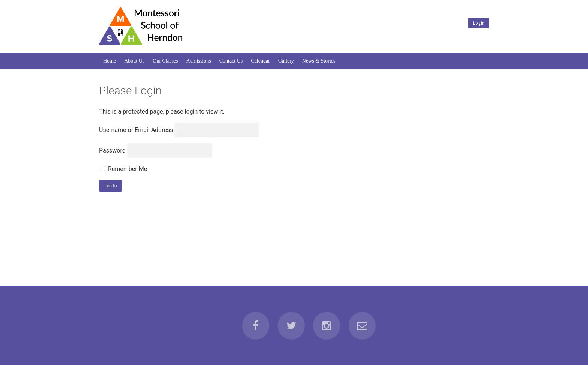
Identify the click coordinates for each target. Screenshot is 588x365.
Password (112, 150)
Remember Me (124, 169)
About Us (134, 61)
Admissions (199, 61)
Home (109, 61)
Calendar (260, 61)
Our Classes (165, 61)
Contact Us (231, 61)
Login (479, 23)
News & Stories (319, 61)
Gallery (286, 61)
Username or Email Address (136, 130)
